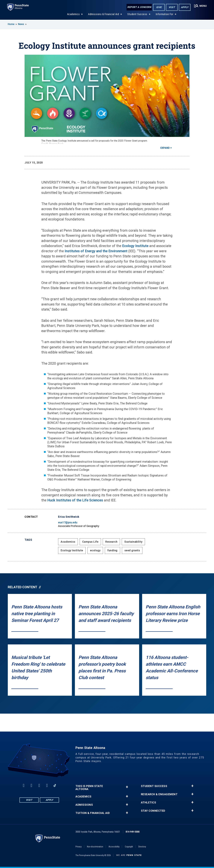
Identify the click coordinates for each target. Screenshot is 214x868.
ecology (95, 550)
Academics (73, 15)
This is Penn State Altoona (89, 788)
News (21, 24)
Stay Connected (153, 811)
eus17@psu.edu (68, 522)
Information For (165, 15)
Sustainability (133, 542)
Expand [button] (165, 148)
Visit (172, 7)
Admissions (84, 805)
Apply (185, 7)
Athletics (149, 803)
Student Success (137, 15)
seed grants (132, 550)
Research (111, 542)
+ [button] (127, 787)
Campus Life (90, 542)
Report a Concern (139, 7)
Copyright (129, 847)
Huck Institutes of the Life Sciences (75, 500)
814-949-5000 (133, 832)
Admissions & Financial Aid (103, 15)
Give (159, 7)
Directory (142, 847)
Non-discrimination (95, 847)
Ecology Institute (135, 246)
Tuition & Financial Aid (93, 813)
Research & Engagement (159, 794)
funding (112, 550)
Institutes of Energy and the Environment (96, 251)
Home (11, 24)
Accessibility (114, 847)
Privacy (79, 847)
